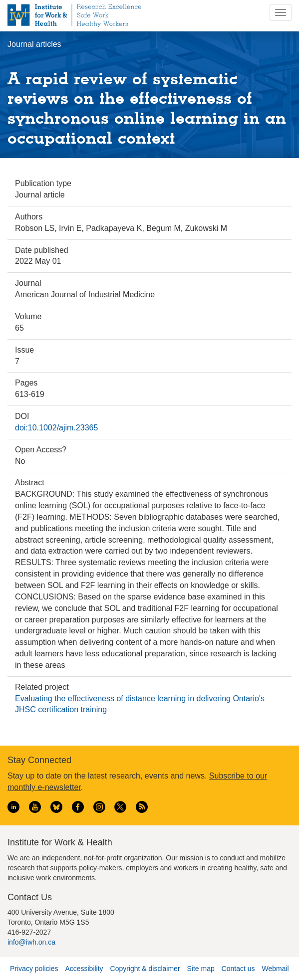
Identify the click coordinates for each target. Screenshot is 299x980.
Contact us (238, 969)
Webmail (275, 969)
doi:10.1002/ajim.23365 (56, 428)
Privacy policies (34, 969)
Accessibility (84, 969)
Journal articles (34, 44)
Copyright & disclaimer (145, 969)
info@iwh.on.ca (31, 942)
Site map (200, 969)
